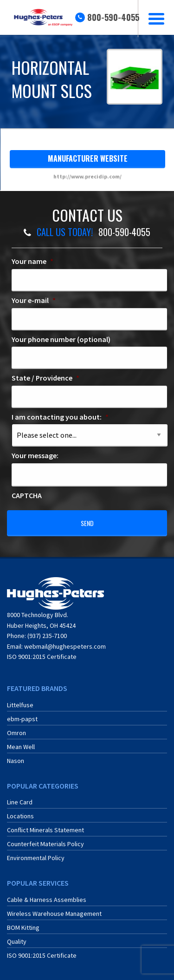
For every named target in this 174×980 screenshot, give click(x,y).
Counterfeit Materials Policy (45, 844)
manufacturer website (88, 158)
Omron (16, 733)
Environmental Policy (36, 858)
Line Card (20, 802)
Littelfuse (20, 705)
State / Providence (45, 378)
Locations (20, 816)
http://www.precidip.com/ (87, 176)
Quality (17, 941)
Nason (16, 761)
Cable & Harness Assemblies (47, 900)
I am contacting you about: (60, 417)
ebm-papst (22, 719)
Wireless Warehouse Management (54, 914)
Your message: (35, 455)
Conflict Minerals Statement (45, 830)
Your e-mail (34, 300)
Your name (32, 261)
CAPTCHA (27, 495)
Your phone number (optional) (61, 339)
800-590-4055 (113, 17)
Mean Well (21, 747)
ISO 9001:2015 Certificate (42, 657)
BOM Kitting (23, 927)
